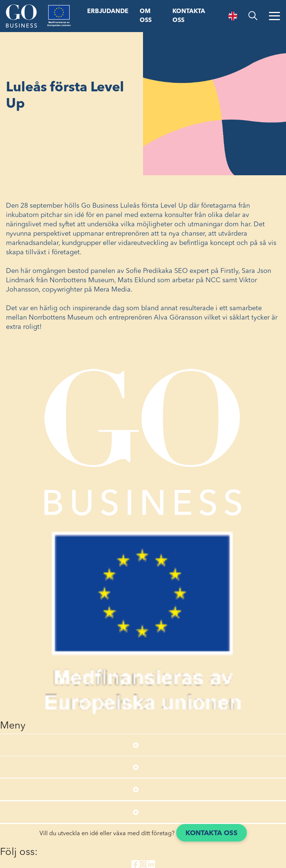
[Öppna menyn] (274, 16)
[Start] (21, 16)
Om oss (146, 16)
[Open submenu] (136, 745)
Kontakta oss (189, 16)
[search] (253, 16)
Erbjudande (108, 12)
